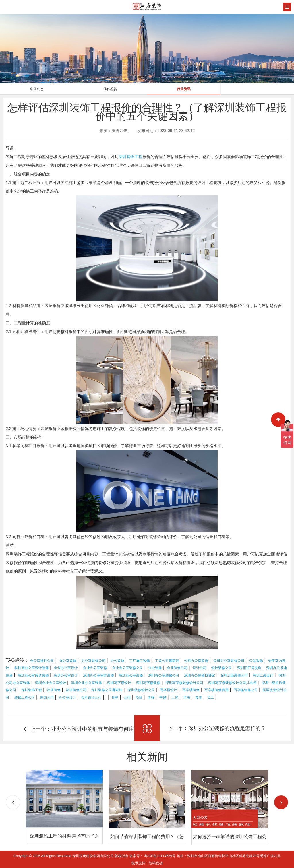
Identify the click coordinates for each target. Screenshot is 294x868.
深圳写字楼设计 (119, 683)
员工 (210, 697)
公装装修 (256, 661)
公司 (127, 697)
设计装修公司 (222, 668)
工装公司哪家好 (167, 661)
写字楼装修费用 (216, 690)
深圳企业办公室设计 (51, 683)
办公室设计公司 (42, 661)
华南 (187, 697)
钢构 (115, 697)
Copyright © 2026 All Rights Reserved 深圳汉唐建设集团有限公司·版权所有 (71, 856)
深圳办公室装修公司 (164, 675)
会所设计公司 (91, 697)
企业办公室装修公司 (127, 668)
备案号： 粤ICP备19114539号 (153, 856)
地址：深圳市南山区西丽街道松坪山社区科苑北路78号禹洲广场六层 (229, 856)
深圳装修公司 (76, 690)
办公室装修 (68, 661)
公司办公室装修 (196, 661)
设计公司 (200, 668)
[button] (281, 802)
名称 (151, 697)
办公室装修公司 (93, 661)
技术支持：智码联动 (147, 863)
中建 (163, 697)
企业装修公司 (177, 668)
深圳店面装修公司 (234, 675)
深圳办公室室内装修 (98, 675)
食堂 (199, 697)
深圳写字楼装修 (148, 683)
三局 (175, 697)
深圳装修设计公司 (141, 690)
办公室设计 (67, 697)
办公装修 (117, 661)
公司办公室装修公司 (229, 661)
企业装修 (155, 668)
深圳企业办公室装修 (86, 683)
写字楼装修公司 (246, 690)
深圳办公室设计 (66, 675)
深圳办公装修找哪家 (200, 675)
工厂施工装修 (140, 661)
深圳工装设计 (263, 675)
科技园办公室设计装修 (32, 668)
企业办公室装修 (95, 668)
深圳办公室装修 (131, 675)
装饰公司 (47, 697)
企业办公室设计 (66, 668)
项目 (139, 697)
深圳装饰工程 (130, 157)
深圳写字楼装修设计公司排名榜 (232, 683)
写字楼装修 (191, 690)
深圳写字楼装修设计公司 (184, 683)
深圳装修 (54, 690)
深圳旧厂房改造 (249, 668)
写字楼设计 (169, 690)
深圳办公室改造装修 (33, 675)
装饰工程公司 (25, 697)
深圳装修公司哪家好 (107, 690)
